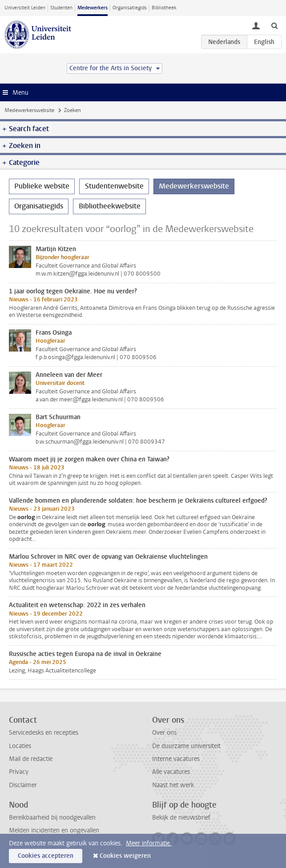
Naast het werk (173, 785)
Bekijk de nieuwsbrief (181, 818)
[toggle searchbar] (274, 25)
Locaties (20, 746)
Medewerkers (93, 8)
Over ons (164, 733)
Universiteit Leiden (25, 8)
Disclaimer (23, 785)
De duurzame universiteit (186, 746)
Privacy (19, 772)
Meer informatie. (149, 843)
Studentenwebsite (114, 186)
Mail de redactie (31, 759)
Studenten (61, 8)
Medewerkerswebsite (29, 110)
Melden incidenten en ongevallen (54, 830)
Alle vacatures (171, 772)
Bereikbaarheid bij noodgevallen (52, 818)
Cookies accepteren (46, 856)
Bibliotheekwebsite (110, 206)
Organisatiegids (130, 8)
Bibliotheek (164, 8)
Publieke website (42, 186)
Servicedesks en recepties (44, 733)
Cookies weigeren (125, 856)
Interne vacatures (176, 759)
